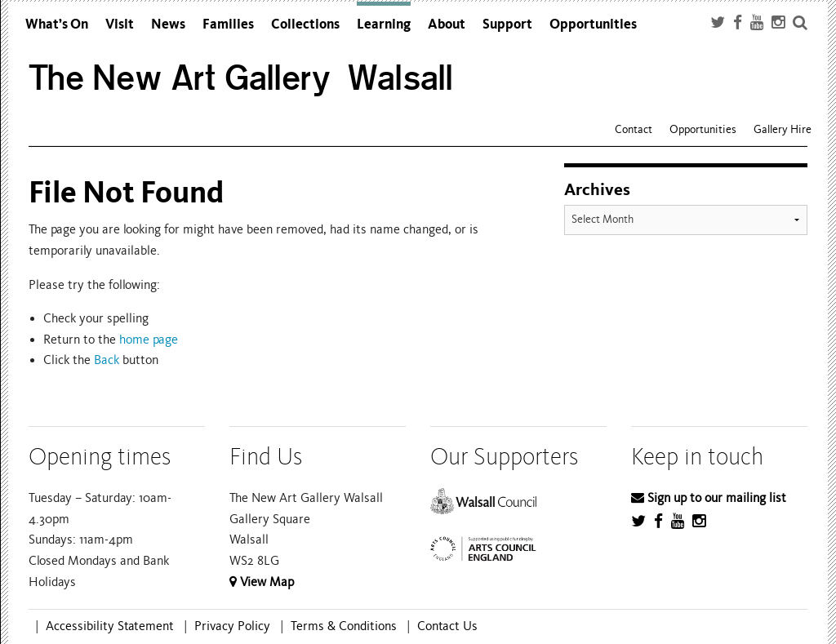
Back (107, 360)
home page (149, 340)
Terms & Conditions (344, 626)
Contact (634, 129)
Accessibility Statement (110, 626)
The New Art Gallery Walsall (241, 78)
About (447, 24)
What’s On (57, 24)
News (168, 24)
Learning (384, 24)
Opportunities (593, 24)
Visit (120, 24)
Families (228, 24)
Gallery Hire (783, 129)
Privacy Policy (232, 626)
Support (507, 24)
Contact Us (447, 626)
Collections (305, 24)
